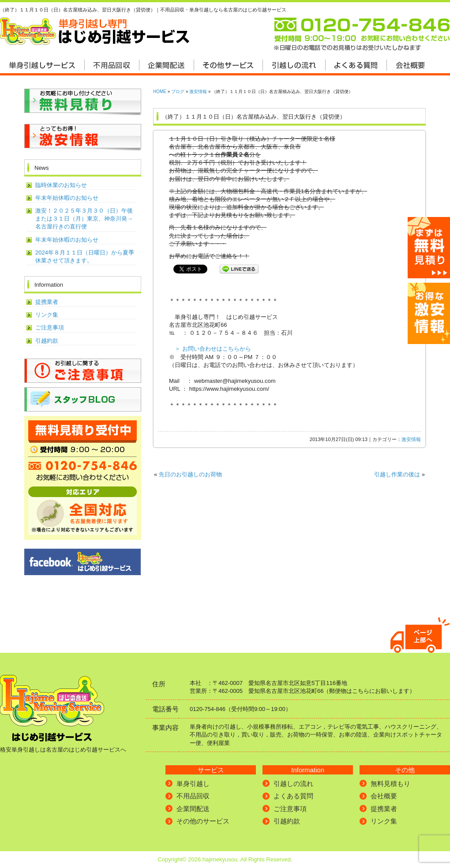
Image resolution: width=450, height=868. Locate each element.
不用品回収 (193, 796)
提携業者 (47, 302)
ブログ (178, 92)
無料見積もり (390, 784)
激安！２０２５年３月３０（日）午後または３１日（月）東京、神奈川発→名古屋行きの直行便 (84, 219)
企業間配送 (193, 809)
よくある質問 (293, 796)
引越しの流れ (293, 784)
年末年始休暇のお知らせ (67, 198)
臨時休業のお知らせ (61, 185)
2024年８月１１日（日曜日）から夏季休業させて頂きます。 (85, 256)
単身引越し (193, 784)
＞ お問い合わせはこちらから (213, 349)
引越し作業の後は (397, 474)
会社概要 (384, 796)
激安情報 (198, 92)
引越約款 (47, 341)
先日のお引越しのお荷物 (190, 474)
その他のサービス (203, 821)
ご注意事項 (50, 327)
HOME (160, 92)
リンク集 (47, 315)
